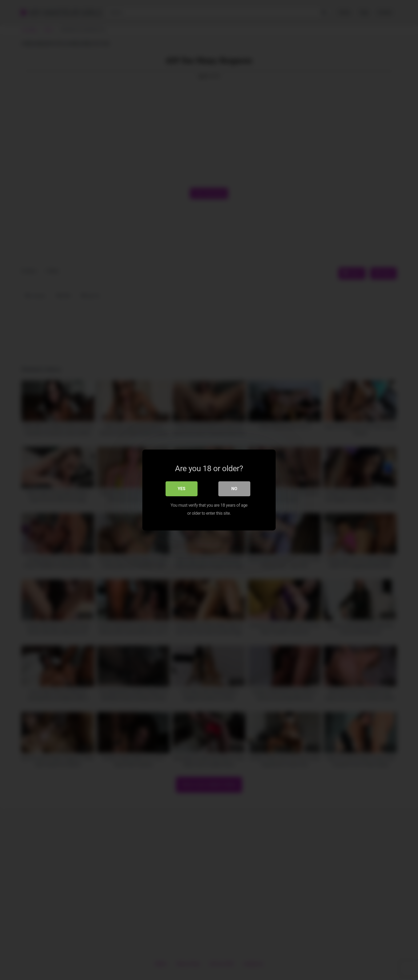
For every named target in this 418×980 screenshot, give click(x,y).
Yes (182, 489)
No (234, 489)
